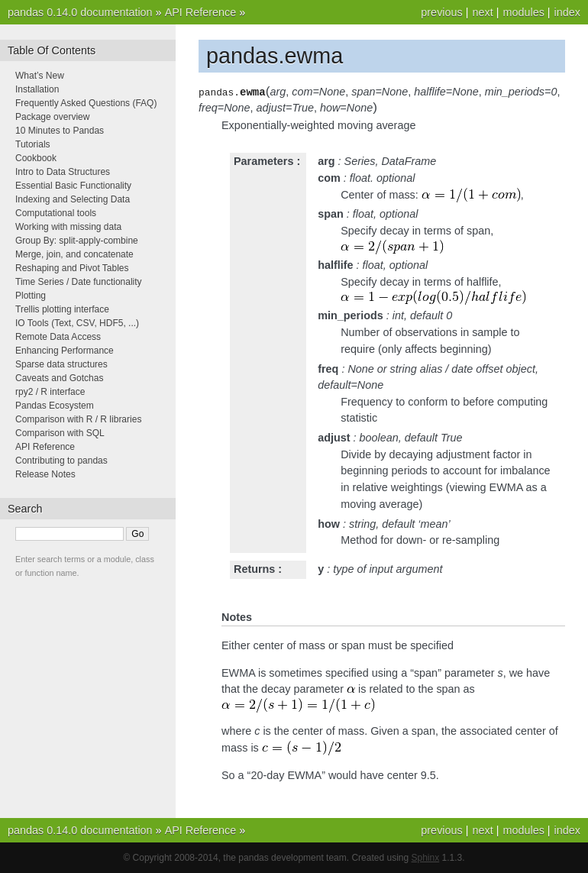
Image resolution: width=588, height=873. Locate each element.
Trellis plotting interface (62, 309)
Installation (37, 89)
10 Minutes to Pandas (60, 131)
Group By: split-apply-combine (77, 241)
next (482, 12)
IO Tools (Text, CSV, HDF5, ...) (77, 323)
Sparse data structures (61, 364)
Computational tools (56, 213)
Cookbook (36, 158)
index (567, 12)
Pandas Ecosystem (55, 406)
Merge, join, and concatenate (74, 254)
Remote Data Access (58, 337)
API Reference (201, 12)
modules (523, 12)
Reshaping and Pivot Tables (72, 268)
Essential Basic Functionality (73, 186)
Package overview (52, 117)
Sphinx (426, 858)
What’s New (40, 76)
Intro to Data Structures (63, 172)
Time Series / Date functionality (79, 282)
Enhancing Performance (65, 351)
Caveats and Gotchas (59, 378)
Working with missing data (68, 227)
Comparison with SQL (60, 433)
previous (441, 12)
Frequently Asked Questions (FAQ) (86, 103)
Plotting (31, 296)
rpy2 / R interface (50, 392)
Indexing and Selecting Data (73, 199)
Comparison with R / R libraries (78, 419)
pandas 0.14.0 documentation (80, 12)
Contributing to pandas (61, 461)
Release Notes (45, 474)
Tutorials (33, 144)
